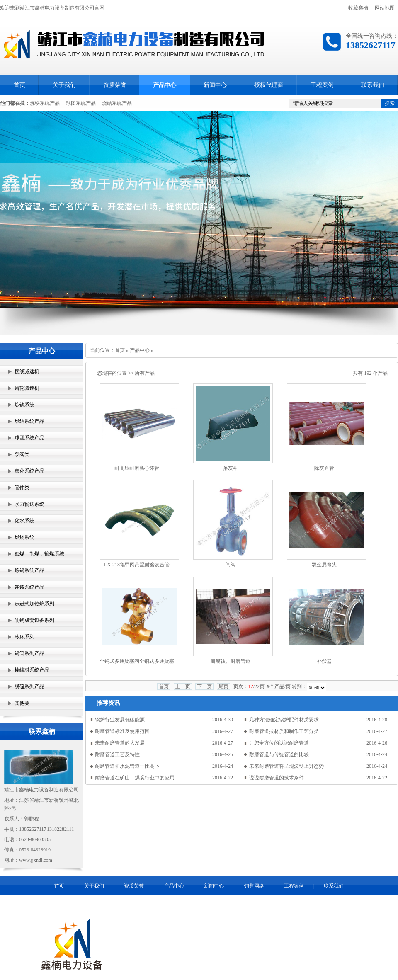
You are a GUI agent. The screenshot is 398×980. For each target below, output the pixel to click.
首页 (19, 85)
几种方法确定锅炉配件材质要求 (284, 720)
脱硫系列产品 (29, 686)
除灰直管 (324, 468)
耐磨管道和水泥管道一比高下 (127, 766)
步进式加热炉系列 (34, 604)
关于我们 (64, 85)
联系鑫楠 (42, 731)
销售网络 (254, 886)
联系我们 (373, 85)
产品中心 (165, 85)
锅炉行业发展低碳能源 (120, 720)
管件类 (22, 488)
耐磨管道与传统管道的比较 (279, 754)
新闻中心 (215, 85)
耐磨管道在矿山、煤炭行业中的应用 (135, 778)
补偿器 (324, 661)
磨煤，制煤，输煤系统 (39, 554)
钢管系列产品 (29, 653)
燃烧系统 (24, 537)
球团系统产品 (81, 103)
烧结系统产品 (117, 103)
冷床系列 (24, 637)
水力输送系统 (29, 504)
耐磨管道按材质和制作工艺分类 (284, 731)
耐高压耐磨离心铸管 (137, 468)
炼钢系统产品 (29, 570)
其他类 (22, 703)
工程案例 (322, 85)
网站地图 (385, 8)
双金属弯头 (324, 565)
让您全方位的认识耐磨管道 (279, 743)
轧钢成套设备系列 (34, 620)
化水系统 (24, 521)
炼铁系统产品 (45, 103)
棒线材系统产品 (32, 670)
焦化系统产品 (29, 471)
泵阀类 (22, 454)
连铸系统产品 (29, 587)
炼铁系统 (24, 405)
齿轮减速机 (27, 388)
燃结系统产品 (29, 421)
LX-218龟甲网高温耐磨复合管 (137, 565)
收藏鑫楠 (358, 8)
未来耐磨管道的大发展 (120, 743)
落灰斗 (231, 468)
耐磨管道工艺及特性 (117, 754)
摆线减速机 (27, 371)
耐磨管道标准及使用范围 (122, 731)
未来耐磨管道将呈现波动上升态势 (286, 766)
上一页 (183, 686)
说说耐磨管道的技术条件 (277, 778)
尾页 (223, 686)
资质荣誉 (115, 85)
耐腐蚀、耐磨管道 (231, 661)
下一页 (204, 686)
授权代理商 (269, 85)
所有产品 (145, 373)
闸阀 (231, 565)
